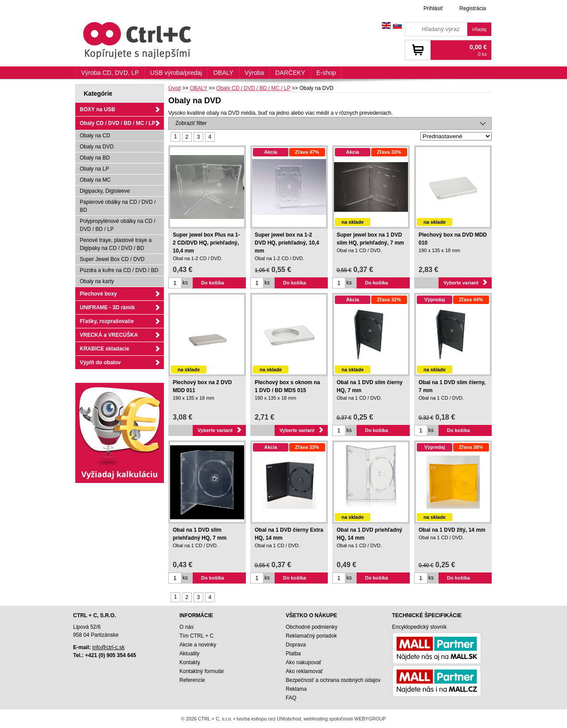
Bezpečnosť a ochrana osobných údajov (333, 680)
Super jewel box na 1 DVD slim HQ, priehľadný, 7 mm (370, 239)
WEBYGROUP (370, 719)
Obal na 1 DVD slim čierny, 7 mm (452, 386)
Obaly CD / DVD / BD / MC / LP (118, 123)
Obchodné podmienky (312, 627)
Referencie (192, 680)
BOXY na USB (97, 109)
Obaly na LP (94, 169)
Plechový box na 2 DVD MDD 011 (202, 386)
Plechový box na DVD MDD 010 (453, 239)
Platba (293, 654)
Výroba (254, 73)
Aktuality (189, 654)
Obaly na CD (95, 136)
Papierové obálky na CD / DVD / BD (118, 206)
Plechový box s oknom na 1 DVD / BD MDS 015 (287, 386)
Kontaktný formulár (202, 671)
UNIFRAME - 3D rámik (107, 308)
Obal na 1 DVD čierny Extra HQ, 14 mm (289, 534)
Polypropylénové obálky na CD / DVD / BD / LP (118, 225)
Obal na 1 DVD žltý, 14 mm (452, 530)
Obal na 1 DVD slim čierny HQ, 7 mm (370, 386)
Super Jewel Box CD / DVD (112, 259)
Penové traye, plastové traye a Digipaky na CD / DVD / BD (116, 244)
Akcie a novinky (198, 645)
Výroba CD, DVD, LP (110, 73)
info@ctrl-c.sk (108, 647)
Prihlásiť (433, 8)
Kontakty (190, 662)
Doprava (296, 645)
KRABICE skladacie (105, 349)
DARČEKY (290, 73)
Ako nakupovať (304, 662)
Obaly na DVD (97, 147)
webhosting (316, 719)
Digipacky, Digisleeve (105, 191)
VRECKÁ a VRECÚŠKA (109, 335)
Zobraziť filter (191, 123)
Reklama (296, 689)
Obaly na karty (97, 281)
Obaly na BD (95, 158)
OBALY (223, 73)
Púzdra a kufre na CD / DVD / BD (119, 270)
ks (185, 283)
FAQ (291, 698)
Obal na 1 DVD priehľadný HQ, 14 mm (369, 534)
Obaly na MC (95, 180)
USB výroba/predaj (176, 73)
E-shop (326, 73)
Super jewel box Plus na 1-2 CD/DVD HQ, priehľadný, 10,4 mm (206, 243)
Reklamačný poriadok (311, 636)
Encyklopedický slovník (419, 627)
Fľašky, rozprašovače (107, 321)
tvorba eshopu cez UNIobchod (269, 719)
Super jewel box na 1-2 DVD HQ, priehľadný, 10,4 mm (287, 243)
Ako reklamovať (304, 671)
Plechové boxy (98, 294)
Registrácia (473, 8)
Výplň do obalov (100, 362)
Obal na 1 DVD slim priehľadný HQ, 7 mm (200, 534)
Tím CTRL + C (196, 636)
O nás (186, 627)
